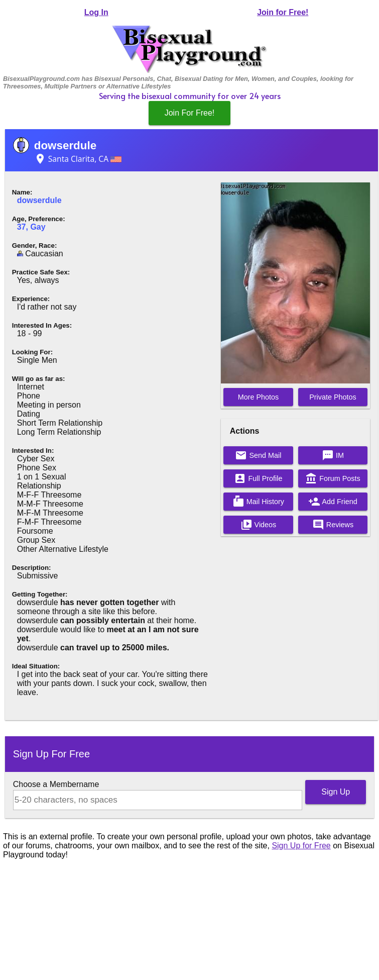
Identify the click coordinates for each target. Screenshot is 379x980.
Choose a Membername (56, 784)
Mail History (258, 502)
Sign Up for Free (301, 846)
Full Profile (258, 478)
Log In (96, 12)
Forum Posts (333, 478)
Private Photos (333, 397)
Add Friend (333, 502)
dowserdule (65, 145)
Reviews (333, 525)
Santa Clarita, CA (78, 159)
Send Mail (258, 455)
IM (333, 455)
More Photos (259, 397)
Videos (259, 525)
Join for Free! (283, 12)
